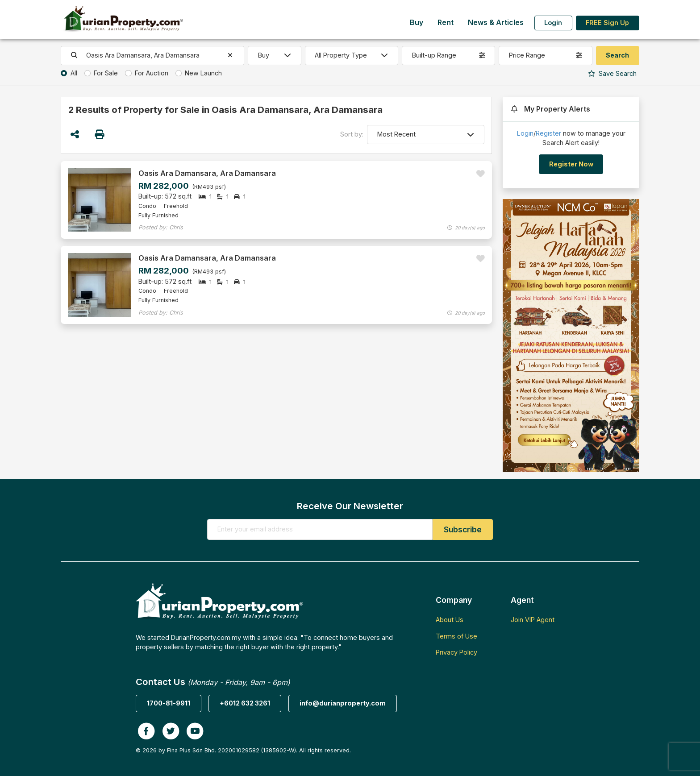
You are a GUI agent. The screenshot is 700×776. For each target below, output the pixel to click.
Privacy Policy (456, 652)
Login (553, 23)
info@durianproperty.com (343, 703)
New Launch (203, 73)
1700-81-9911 (169, 703)
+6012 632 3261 (245, 703)
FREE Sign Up (607, 23)
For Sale (106, 73)
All (74, 73)
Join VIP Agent (533, 620)
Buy (417, 23)
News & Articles (496, 23)
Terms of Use (456, 636)
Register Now (571, 164)
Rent (446, 23)
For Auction (152, 73)
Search (612, 73)
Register (548, 133)
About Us (450, 620)
